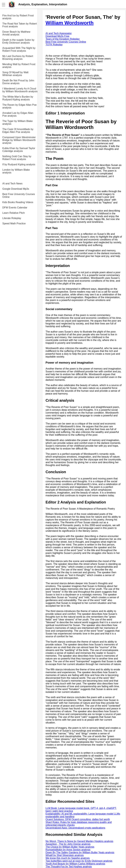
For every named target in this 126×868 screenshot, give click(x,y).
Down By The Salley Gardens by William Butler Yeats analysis (80, 852)
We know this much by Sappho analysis (68, 858)
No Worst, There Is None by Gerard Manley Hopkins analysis (79, 841)
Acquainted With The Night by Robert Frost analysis (19, 49)
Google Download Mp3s (16, 189)
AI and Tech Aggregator (59, 33)
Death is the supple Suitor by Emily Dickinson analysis (18, 41)
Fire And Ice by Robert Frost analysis (18, 17)
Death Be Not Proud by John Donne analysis (18, 82)
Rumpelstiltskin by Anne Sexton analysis (68, 850)
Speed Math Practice (14, 223)
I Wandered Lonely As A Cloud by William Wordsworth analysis (20, 90)
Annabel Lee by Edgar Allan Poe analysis (18, 114)
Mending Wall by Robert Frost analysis (19, 66)
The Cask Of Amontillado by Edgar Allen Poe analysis (18, 131)
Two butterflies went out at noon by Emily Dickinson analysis (79, 861)
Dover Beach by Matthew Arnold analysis (16, 33)
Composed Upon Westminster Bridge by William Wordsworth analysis (19, 140)
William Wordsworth (70, 23)
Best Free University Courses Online (19, 196)
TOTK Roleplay (54, 45)
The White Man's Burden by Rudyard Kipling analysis (18, 98)
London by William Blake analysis (16, 171)
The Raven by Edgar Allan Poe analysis (19, 106)
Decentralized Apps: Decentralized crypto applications (75, 828)
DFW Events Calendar (15, 208)
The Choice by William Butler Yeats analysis (70, 847)
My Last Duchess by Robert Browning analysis (18, 58)
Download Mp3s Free (57, 36)
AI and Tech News (12, 184)
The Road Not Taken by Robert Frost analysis (20, 25)
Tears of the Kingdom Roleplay (63, 39)
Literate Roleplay (12, 218)
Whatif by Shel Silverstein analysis (65, 855)
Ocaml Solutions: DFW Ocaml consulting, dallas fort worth (78, 819)
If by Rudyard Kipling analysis (19, 164)
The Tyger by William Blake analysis (18, 122)
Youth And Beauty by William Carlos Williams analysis (75, 864)
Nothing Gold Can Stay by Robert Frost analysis (17, 158)
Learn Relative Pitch (14, 213)
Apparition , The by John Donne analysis (68, 844)
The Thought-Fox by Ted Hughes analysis (69, 867)
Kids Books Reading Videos (18, 202)
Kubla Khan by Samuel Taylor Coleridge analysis (19, 150)
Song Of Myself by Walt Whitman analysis (15, 74)
